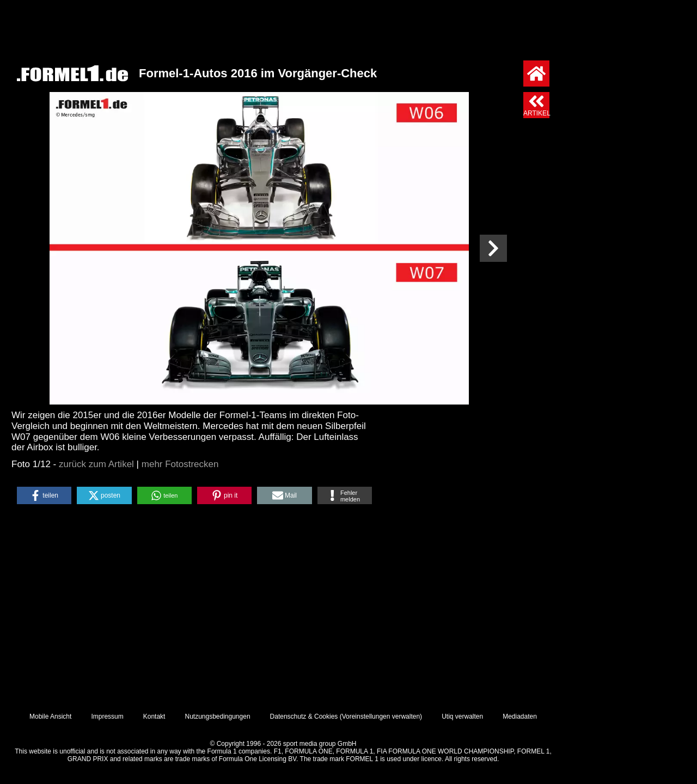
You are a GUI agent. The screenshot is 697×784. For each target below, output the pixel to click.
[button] (44, 495)
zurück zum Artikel (96, 464)
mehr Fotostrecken (180, 464)
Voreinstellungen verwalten (381, 716)
